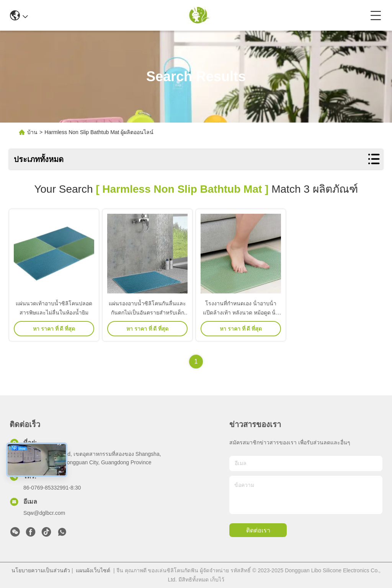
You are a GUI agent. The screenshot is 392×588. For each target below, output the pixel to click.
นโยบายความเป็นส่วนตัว (41, 570)
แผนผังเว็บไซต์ (93, 570)
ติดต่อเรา (258, 530)
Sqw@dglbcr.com (44, 513)
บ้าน (32, 132)
